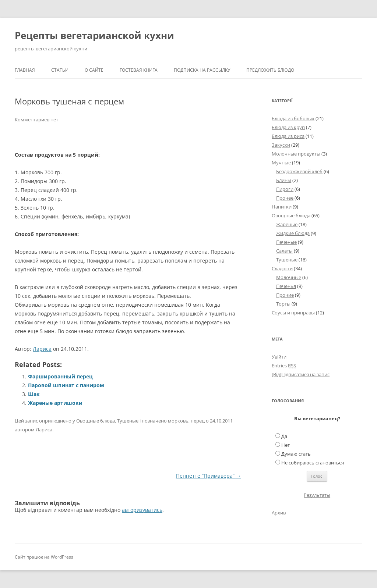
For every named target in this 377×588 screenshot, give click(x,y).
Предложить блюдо (270, 70)
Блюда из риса (288, 136)
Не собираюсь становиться (313, 463)
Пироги (285, 189)
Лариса (42, 349)
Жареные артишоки (55, 403)
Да (284, 436)
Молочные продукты (296, 154)
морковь (178, 421)
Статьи (60, 70)
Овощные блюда (96, 421)
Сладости (282, 268)
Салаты (284, 251)
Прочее (285, 198)
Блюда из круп (288, 127)
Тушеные (128, 421)
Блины (284, 180)
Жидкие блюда (293, 233)
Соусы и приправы (293, 313)
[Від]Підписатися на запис (301, 374)
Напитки (282, 207)
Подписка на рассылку (202, 70)
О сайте (94, 70)
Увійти (279, 357)
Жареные (287, 224)
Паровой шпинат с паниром (66, 385)
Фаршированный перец (60, 376)
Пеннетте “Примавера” (209, 476)
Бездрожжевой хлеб (299, 171)
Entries (284, 366)
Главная (25, 70)
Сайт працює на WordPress (44, 557)
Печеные (286, 242)
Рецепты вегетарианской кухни (94, 35)
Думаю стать (296, 454)
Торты (283, 304)
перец (198, 421)
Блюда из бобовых (293, 118)
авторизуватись (142, 510)
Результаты (317, 495)
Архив (279, 513)
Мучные (281, 163)
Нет (286, 445)
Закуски (281, 145)
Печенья (286, 286)
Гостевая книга (139, 70)
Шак (34, 394)
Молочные (289, 277)
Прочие (285, 295)
